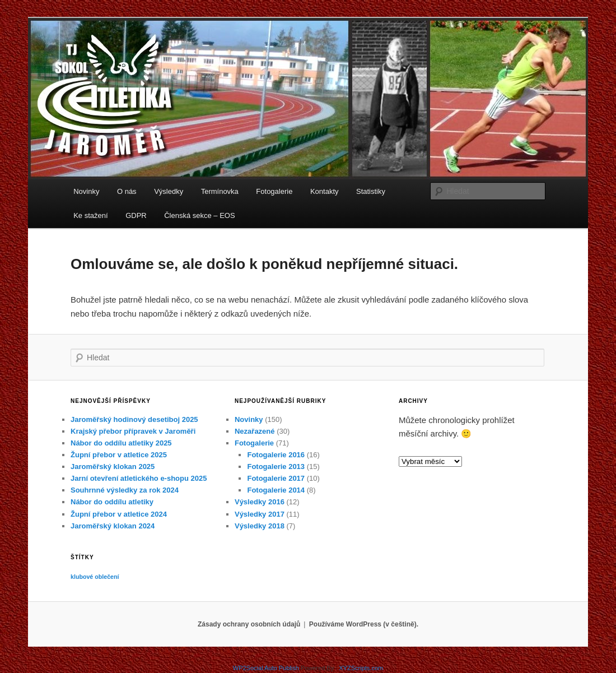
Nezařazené (255, 431)
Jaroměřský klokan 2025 (113, 467)
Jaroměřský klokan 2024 (113, 526)
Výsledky (169, 191)
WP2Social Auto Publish (266, 668)
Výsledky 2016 (260, 502)
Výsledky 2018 (260, 526)
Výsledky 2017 (260, 514)
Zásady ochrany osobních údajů (249, 624)
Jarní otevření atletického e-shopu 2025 (139, 478)
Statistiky (371, 191)
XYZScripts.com (361, 668)
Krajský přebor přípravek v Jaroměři (133, 431)
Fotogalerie (274, 191)
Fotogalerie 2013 (276, 467)
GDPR (136, 215)
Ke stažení (90, 215)
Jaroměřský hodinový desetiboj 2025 (134, 419)
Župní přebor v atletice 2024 (119, 514)
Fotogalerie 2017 (276, 478)
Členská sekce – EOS (199, 215)
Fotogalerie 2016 (276, 455)
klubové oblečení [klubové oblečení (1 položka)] (95, 577)
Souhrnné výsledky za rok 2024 (125, 490)
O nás (127, 191)
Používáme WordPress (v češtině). (364, 624)
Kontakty (325, 191)
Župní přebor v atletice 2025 (119, 455)
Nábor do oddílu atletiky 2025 (121, 443)
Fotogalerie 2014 (276, 490)
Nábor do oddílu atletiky (112, 502)
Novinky (86, 191)
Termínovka (220, 191)
